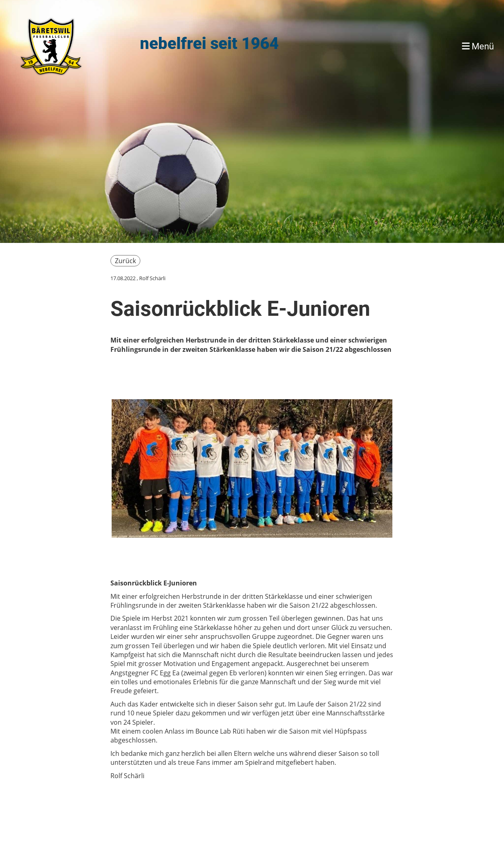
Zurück (125, 261)
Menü (478, 46)
